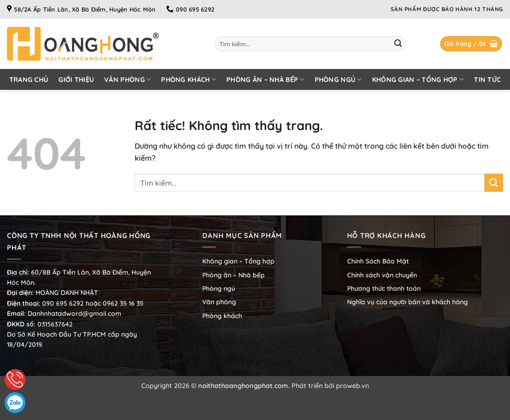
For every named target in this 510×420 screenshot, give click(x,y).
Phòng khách (189, 79)
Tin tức (487, 80)
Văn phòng (127, 79)
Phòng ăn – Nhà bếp (265, 79)
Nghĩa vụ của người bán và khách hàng (407, 302)
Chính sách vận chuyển (382, 275)
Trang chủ (29, 80)
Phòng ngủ (338, 79)
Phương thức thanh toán (384, 288)
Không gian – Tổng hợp (418, 79)
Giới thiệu (76, 80)
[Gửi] (398, 44)
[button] (471, 44)
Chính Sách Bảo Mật (378, 261)
